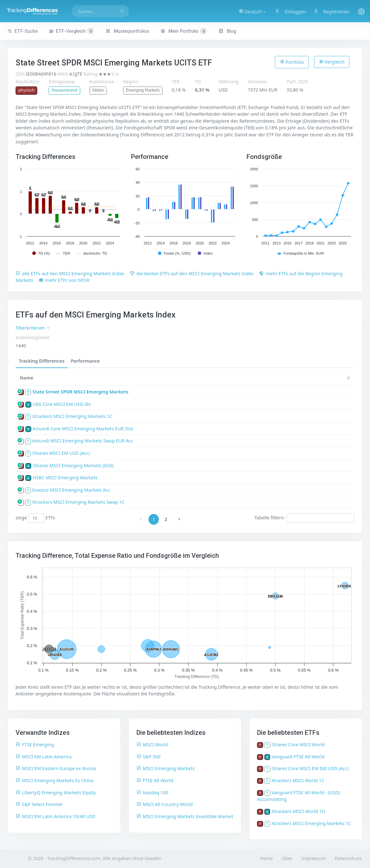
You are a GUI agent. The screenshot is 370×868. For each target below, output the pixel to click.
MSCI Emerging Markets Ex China (55, 780)
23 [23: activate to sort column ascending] (227, 378)
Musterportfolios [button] (127, 31)
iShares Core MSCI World (298, 745)
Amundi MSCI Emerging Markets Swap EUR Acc (83, 441)
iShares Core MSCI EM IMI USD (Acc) (310, 768)
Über (287, 858)
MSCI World (152, 745)
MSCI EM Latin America (44, 757)
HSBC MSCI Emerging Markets (65, 478)
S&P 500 (149, 757)
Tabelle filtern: (304, 518)
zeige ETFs (35, 518)
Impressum (314, 858)
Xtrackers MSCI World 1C (298, 780)
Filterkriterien (33, 328)
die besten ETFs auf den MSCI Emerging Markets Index (192, 273)
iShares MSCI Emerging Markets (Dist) (73, 465)
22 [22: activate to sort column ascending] (247, 378)
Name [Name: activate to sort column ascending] (27, 378)
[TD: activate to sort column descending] (172, 378)
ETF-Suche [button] (23, 31)
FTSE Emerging (35, 745)
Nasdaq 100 (152, 793)
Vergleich (332, 62)
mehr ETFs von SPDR (64, 280)
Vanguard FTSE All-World (298, 757)
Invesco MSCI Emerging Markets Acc (71, 490)
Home (266, 858)
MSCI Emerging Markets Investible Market (185, 816)
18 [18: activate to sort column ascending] (323, 378)
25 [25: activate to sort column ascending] (189, 378)
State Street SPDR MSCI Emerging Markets (80, 392)
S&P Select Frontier (39, 804)
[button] (253, 11)
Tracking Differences (42, 361)
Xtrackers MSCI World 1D (298, 811)
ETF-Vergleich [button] (72, 31)
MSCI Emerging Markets (166, 768)
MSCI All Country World (165, 804)
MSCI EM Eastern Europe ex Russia (56, 768)
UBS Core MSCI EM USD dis (61, 404)
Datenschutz (348, 858)
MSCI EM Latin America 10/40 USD (56, 816)
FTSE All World (155, 780)
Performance (85, 361)
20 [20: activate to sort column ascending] (285, 378)
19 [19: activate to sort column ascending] (304, 378)
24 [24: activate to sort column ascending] (208, 378)
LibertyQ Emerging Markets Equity (56, 793)
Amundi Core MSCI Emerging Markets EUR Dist (83, 429)
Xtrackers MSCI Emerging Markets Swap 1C (78, 502)
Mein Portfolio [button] (184, 31)
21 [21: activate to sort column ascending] (266, 378)
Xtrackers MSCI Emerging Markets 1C (72, 416)
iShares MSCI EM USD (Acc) (61, 453)
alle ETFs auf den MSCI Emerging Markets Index (70, 273)
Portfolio (292, 62)
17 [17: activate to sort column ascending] (342, 378)
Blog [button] (227, 31)
